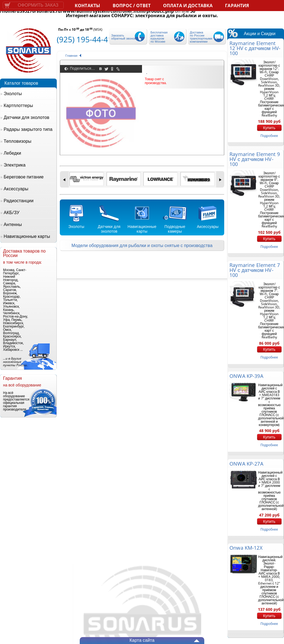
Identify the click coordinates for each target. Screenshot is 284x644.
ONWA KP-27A (246, 464)
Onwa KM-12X (246, 548)
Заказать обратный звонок (123, 37)
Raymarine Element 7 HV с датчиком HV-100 (255, 270)
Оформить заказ (38, 5)
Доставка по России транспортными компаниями (201, 37)
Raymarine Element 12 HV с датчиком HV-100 (255, 48)
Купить (269, 128)
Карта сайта (142, 640)
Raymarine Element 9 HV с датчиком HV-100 (255, 159)
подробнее (269, 136)
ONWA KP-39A (246, 376)
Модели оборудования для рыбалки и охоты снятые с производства (142, 245)
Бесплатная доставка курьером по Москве (159, 37)
